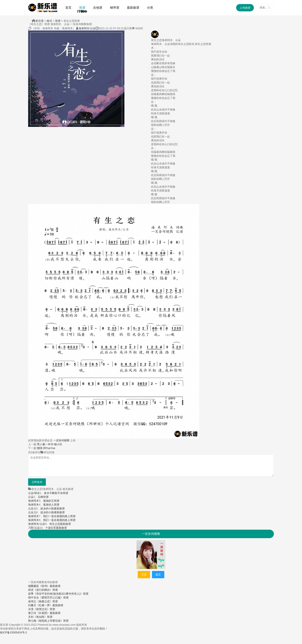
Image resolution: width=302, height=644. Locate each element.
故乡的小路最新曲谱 (53, 508)
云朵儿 (32, 508)
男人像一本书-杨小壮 (50, 444)
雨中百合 (34, 598)
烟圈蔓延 (34, 586)
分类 (150, 8)
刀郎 (31, 528)
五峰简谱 (43, 497)
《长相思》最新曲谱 (48, 613)
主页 (144, 575)
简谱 (82, 8)
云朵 (93, 28)
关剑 (31, 617)
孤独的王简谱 (51, 501)
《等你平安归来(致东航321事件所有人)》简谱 (61, 594)
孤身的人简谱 (51, 505)
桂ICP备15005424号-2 (13, 632)
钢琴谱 (115, 8)
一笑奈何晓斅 (61, 440)
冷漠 (31, 609)
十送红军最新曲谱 (56, 528)
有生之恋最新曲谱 (60, 524)
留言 (158, 575)
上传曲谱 (245, 8)
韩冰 (37, 493)
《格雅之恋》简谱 (47, 601)
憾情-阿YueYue (46, 448)
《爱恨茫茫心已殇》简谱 (54, 598)
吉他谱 (98, 8)
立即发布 (37, 482)
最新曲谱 (133, 8)
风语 (31, 590)
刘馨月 (32, 605)
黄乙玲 (32, 613)
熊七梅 (32, 621)
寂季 (31, 594)
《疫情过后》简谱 (44, 609)
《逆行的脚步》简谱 (46, 590)
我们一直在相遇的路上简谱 (59, 516)
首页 (68, 8)
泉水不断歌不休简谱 (56, 493)
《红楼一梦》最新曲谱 (50, 605)
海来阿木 (84, 28)
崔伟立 (32, 601)
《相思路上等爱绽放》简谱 (52, 621)
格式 (49, 21)
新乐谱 (39, 21)
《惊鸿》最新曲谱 (50, 586)
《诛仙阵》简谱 (43, 617)
